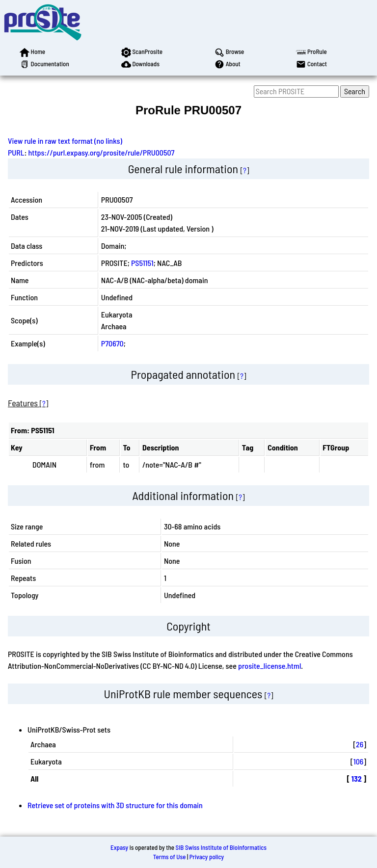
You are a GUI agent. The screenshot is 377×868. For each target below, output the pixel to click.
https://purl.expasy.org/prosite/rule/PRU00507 (102, 152)
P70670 (112, 343)
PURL (16, 152)
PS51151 (142, 263)
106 (359, 761)
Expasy (119, 847)
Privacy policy (207, 857)
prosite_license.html (269, 666)
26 (360, 744)
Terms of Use (170, 857)
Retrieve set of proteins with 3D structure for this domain (115, 805)
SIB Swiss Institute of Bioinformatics (221, 847)
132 (357, 778)
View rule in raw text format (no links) (65, 141)
